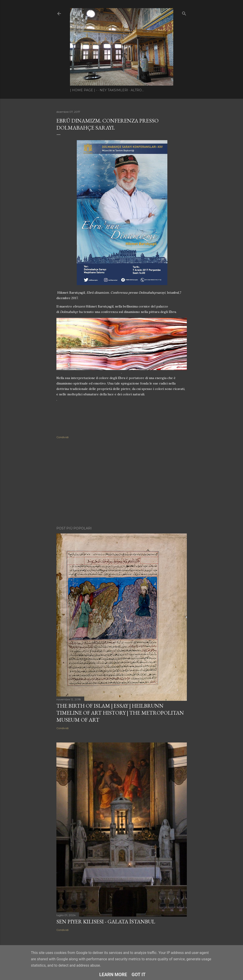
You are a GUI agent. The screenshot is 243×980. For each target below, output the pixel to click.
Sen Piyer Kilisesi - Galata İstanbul (106, 921)
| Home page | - (84, 90)
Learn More (113, 975)
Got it (139, 975)
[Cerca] (184, 13)
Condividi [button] (63, 437)
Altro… (137, 90)
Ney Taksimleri (114, 90)
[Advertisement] (122, 483)
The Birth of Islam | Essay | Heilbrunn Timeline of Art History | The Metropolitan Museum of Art (120, 713)
